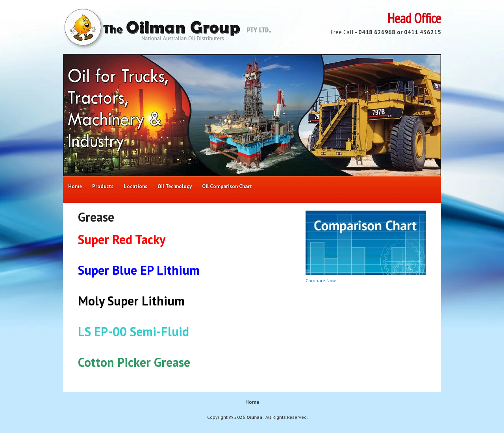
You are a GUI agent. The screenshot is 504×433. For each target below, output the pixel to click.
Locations (135, 186)
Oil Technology (175, 186)
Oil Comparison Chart (227, 186)
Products (103, 186)
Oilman (255, 417)
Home (75, 186)
